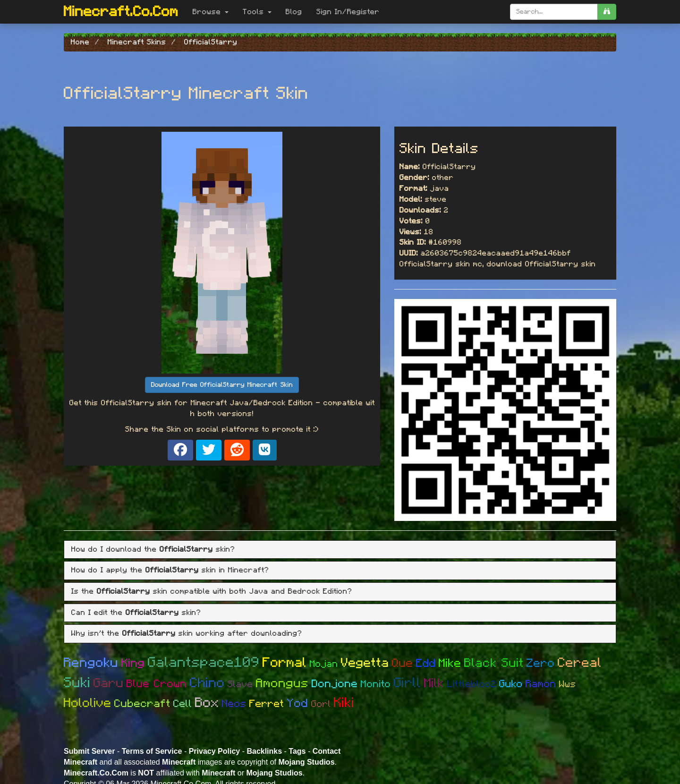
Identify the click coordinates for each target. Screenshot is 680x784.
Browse (211, 12)
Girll (408, 683)
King (133, 663)
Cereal (580, 663)
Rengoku (91, 663)
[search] (607, 12)
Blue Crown (157, 684)
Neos (234, 704)
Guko (511, 684)
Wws (568, 684)
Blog (294, 12)
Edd (426, 664)
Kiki (344, 703)
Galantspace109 (204, 663)
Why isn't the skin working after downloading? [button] (187, 633)
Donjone (335, 684)
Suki (77, 683)
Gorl (321, 704)
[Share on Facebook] (180, 450)
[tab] (340, 550)
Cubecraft (142, 704)
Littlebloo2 (472, 684)
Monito (376, 684)
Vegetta (365, 663)
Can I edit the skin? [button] (136, 613)
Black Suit (494, 663)
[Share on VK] (265, 450)
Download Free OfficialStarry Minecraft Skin (222, 385)
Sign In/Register (348, 12)
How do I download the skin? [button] (153, 549)
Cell (183, 704)
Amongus (282, 683)
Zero (541, 663)
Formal (285, 663)
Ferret (267, 704)
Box (207, 703)
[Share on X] (209, 450)
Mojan (324, 664)
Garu (109, 683)
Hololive (88, 703)
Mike (450, 663)
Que (403, 663)
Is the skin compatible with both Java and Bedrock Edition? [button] (212, 591)
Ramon (541, 684)
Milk (434, 683)
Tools (257, 12)
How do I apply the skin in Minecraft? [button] (170, 570)
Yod (298, 703)
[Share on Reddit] (237, 450)
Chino (207, 683)
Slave (240, 684)
